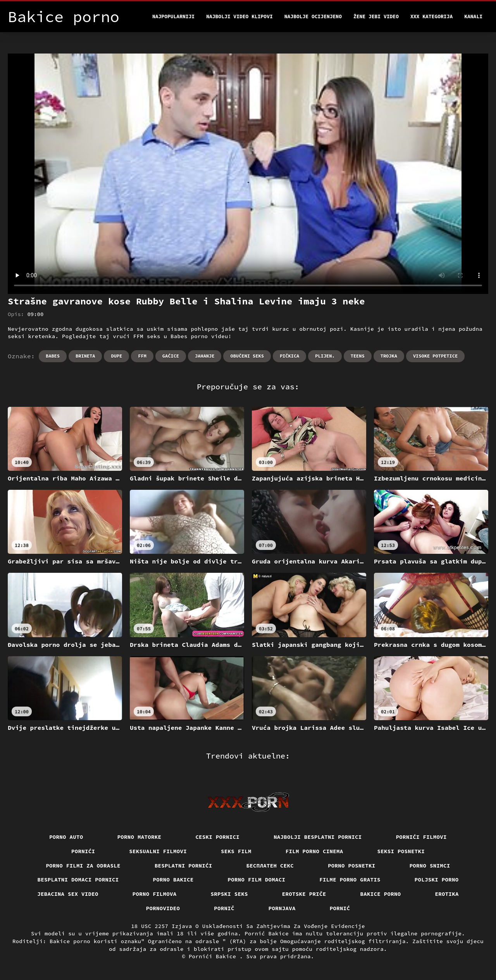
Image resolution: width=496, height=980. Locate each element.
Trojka (389, 356)
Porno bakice (173, 880)
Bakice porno (381, 894)
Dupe (116, 356)
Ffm (142, 356)
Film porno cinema (314, 851)
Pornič (224, 908)
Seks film (236, 851)
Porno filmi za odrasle (83, 866)
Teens (358, 356)
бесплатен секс (270, 866)
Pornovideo (163, 908)
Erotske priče (304, 894)
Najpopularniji (173, 16)
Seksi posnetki (401, 851)
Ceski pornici (217, 837)
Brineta (85, 356)
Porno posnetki (352, 866)
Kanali (473, 16)
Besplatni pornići (183, 866)
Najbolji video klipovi (239, 16)
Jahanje (205, 356)
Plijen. (325, 356)
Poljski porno (437, 880)
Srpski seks (229, 894)
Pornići (83, 851)
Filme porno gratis (350, 880)
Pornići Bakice (214, 956)
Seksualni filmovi (158, 851)
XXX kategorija (431, 16)
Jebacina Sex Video (68, 894)
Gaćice (171, 356)
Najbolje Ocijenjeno (313, 16)
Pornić (340, 908)
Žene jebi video (376, 16)
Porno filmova (155, 894)
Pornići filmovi (421, 837)
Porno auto (66, 837)
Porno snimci (430, 866)
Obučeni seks (247, 356)
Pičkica (289, 356)
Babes (53, 356)
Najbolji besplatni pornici (318, 837)
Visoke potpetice (435, 356)
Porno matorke (139, 837)
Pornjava (282, 908)
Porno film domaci (257, 880)
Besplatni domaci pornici (78, 880)
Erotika (447, 894)
